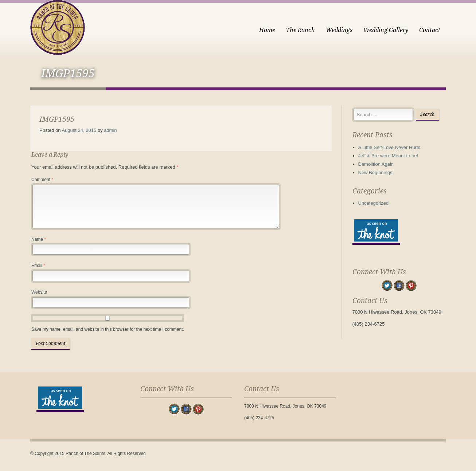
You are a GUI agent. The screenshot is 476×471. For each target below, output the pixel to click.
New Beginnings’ (376, 172)
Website (39, 292)
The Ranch (301, 30)
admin (110, 130)
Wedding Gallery (386, 30)
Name (39, 239)
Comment (42, 180)
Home (267, 30)
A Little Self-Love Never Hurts (389, 147)
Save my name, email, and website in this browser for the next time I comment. (108, 329)
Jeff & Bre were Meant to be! (388, 156)
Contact (430, 30)
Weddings (339, 30)
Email (38, 266)
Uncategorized (374, 203)
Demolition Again (376, 164)
